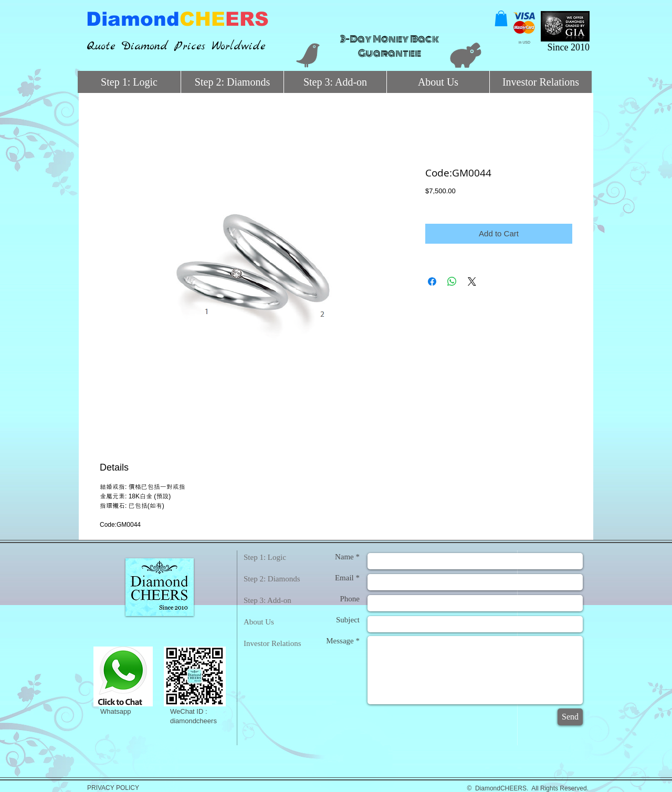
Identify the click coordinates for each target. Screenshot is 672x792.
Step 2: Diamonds (272, 579)
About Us (259, 622)
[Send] (570, 717)
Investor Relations (272, 643)
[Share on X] (472, 282)
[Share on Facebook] (432, 282)
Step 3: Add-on (267, 600)
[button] (501, 18)
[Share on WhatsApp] (452, 282)
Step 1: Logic (265, 557)
